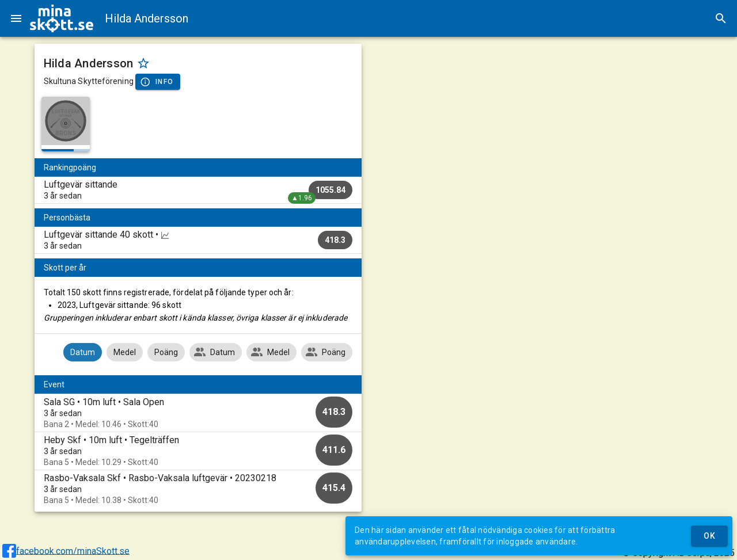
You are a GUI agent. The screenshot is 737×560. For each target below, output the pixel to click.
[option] (198, 413)
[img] (62, 18)
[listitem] (198, 190)
